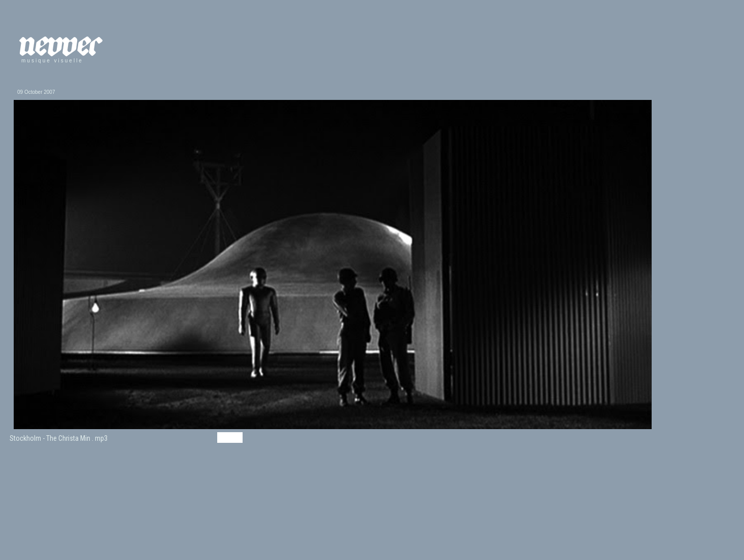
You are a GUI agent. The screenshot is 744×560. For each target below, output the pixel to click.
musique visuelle (52, 61)
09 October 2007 (36, 92)
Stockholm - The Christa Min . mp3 (59, 438)
